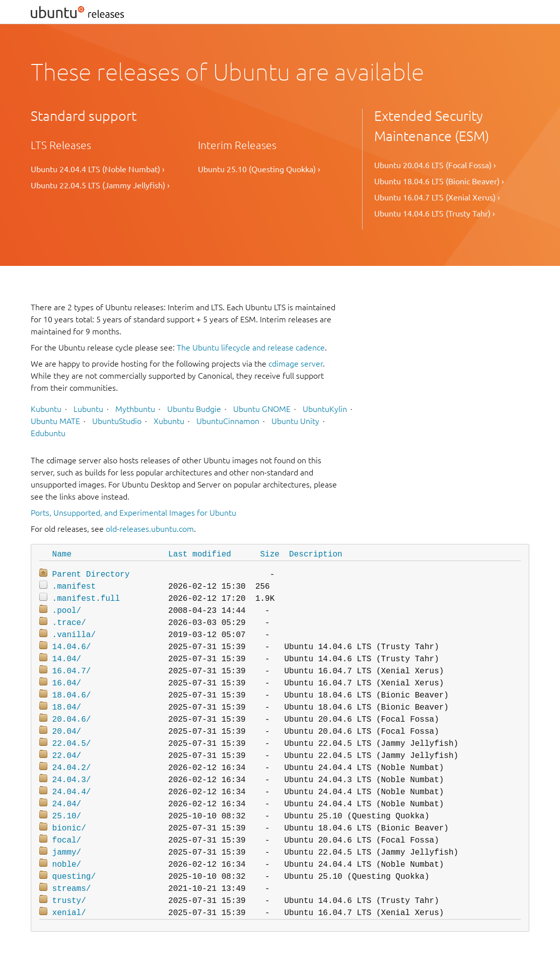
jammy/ (67, 853)
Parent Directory (91, 575)
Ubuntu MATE (55, 421)
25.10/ (67, 816)
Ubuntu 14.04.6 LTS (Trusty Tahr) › (435, 214)
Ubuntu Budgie (194, 409)
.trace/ (69, 623)
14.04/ (67, 659)
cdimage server (296, 364)
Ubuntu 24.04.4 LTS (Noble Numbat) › (98, 169)
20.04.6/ (72, 720)
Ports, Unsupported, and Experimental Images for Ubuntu (133, 513)
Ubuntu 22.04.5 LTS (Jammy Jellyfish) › (100, 185)
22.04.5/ (72, 744)
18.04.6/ (72, 695)
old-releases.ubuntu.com (150, 529)
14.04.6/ (72, 647)
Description (316, 554)
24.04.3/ (72, 780)
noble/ (67, 865)
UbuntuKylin (325, 409)
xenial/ (69, 913)
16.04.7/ (72, 671)
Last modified (200, 554)
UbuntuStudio (117, 421)
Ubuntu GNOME (262, 409)
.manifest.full (86, 599)
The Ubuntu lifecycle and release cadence (251, 347)
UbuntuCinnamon (228, 421)
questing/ (74, 877)
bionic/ (69, 828)
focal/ (67, 841)
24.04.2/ (72, 768)
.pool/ (67, 611)
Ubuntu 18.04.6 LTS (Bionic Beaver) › (439, 181)
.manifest (74, 587)
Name (62, 554)
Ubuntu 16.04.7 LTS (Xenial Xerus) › (437, 197)
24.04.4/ (72, 792)
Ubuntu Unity (295, 421)
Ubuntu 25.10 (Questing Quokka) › (259, 169)
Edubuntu (48, 433)
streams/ (72, 889)
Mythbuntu (135, 409)
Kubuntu (46, 409)
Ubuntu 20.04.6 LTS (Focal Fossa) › (435, 165)
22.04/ (67, 756)
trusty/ (69, 901)
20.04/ (67, 732)
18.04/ (67, 708)
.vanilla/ (74, 635)
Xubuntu (169, 421)
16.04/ (67, 683)
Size (269, 554)
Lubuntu (88, 409)
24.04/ (67, 804)
